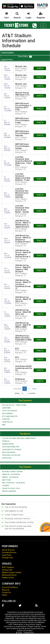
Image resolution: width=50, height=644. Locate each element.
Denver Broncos (8, 550)
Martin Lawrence (9, 491)
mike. (4, 425)
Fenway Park (7, 570)
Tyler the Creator (10, 411)
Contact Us (6, 592)
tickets (40, 68)
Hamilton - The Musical (11, 474)
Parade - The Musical (10, 477)
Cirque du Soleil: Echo (11, 488)
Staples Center (8, 578)
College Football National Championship (19, 438)
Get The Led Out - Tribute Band (14, 405)
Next (34, 389)
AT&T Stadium (8, 567)
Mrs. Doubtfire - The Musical (14, 483)
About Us (6, 590)
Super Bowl (7, 458)
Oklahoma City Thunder (12, 450)
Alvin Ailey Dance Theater (12, 472)
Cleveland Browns (9, 552)
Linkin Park (6, 408)
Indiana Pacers (8, 444)
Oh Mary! (6, 486)
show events (25, 393)
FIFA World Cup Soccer (11, 455)
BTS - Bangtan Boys (10, 416)
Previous (17, 389)
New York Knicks (9, 452)
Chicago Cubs (7, 558)
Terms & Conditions (10, 587)
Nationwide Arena (9, 575)
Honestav (6, 419)
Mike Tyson (6, 480)
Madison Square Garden (12, 572)
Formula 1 (6, 441)
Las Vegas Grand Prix (11, 447)
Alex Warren (7, 414)
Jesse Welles (7, 422)
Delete (5, 595)
